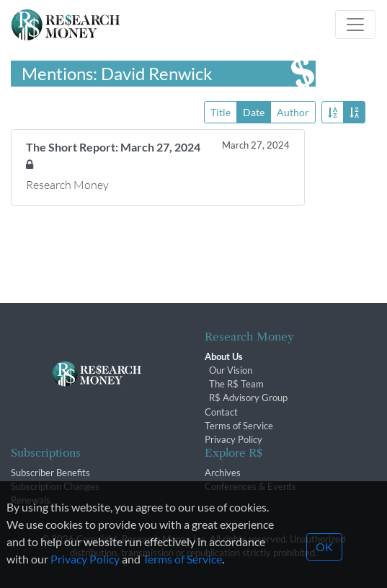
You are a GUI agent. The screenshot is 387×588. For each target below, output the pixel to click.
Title (221, 111)
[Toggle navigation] (355, 25)
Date (254, 111)
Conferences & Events (250, 486)
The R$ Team (236, 384)
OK (324, 557)
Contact (221, 412)
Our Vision (231, 370)
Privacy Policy (233, 439)
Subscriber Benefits (50, 473)
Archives (223, 473)
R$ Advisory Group (248, 398)
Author (293, 111)
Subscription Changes (55, 486)
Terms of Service (239, 426)
